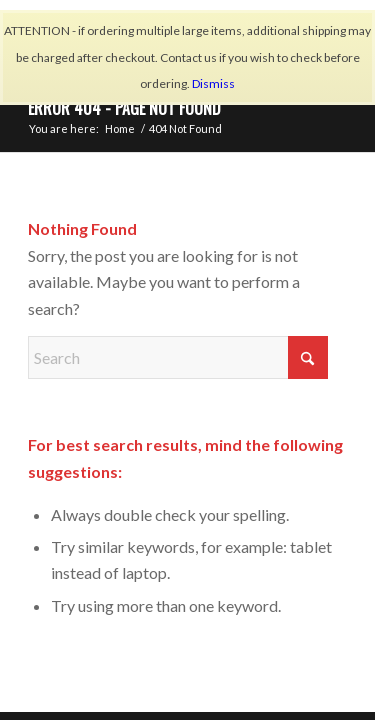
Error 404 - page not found (124, 108)
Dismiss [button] (213, 83)
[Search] (178, 357)
